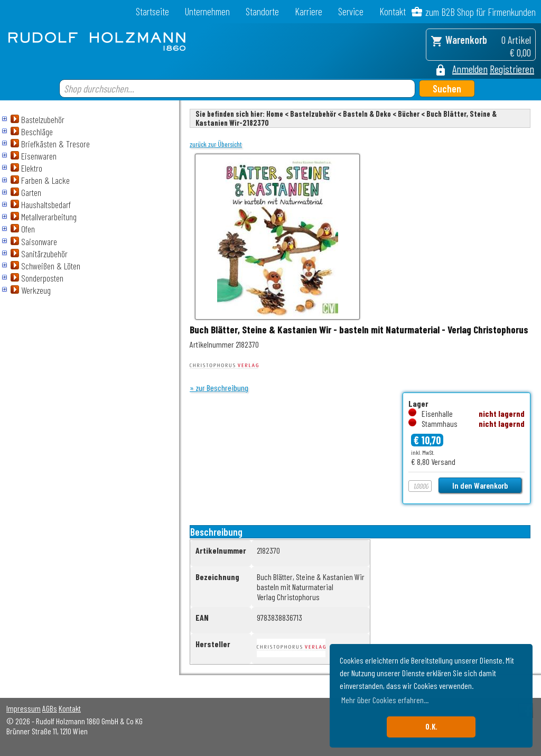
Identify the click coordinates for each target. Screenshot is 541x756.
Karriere (309, 11)
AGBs (50, 708)
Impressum (24, 708)
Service (351, 11)
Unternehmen (207, 11)
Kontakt (393, 11)
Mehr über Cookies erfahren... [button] (385, 700)
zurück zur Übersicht (216, 144)
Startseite (152, 11)
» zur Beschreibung (219, 388)
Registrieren (512, 69)
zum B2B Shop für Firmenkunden (481, 12)
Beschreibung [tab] (216, 532)
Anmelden (470, 69)
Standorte (262, 11)
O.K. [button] (431, 727)
